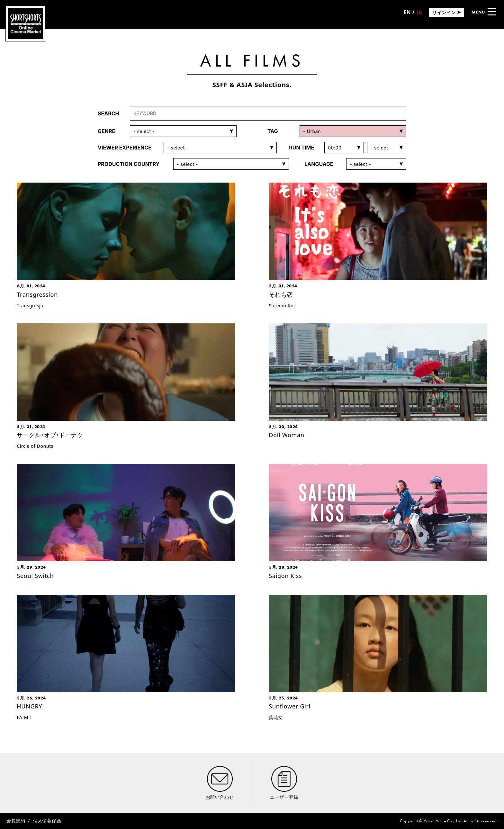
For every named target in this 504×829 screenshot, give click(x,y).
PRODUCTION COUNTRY (129, 164)
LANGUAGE (319, 164)
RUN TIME (301, 148)
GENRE (106, 131)
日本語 (419, 14)
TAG (273, 131)
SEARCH (108, 113)
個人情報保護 (47, 820)
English (407, 14)
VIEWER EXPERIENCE (125, 148)
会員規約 (16, 820)
